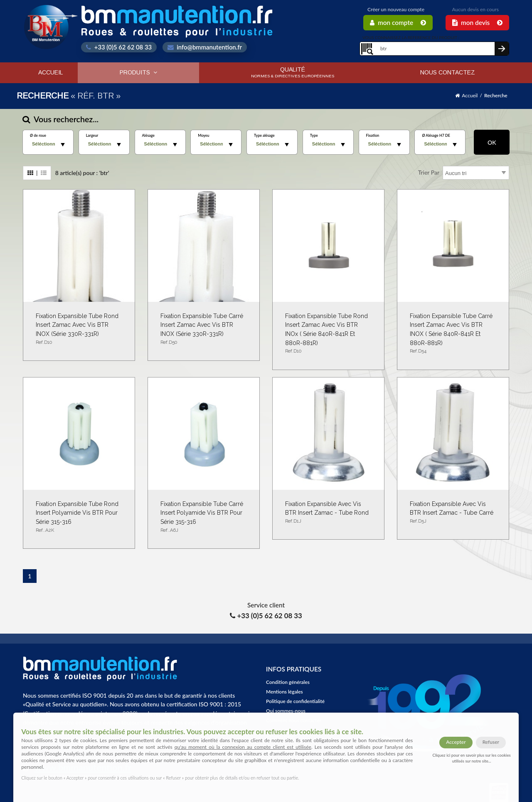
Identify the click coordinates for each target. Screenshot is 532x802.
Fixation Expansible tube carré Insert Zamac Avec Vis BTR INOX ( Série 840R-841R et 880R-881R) (453, 334)
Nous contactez (448, 72)
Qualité (293, 72)
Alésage (148, 136)
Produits (138, 72)
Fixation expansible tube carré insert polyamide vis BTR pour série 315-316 (204, 517)
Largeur (92, 136)
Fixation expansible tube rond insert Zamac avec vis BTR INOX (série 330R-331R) (79, 329)
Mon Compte (398, 22)
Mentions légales (284, 692)
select (63, 145)
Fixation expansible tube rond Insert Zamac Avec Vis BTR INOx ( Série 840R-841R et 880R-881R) (328, 334)
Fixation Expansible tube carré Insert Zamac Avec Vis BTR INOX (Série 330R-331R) (204, 329)
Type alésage (264, 136)
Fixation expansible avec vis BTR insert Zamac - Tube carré (453, 513)
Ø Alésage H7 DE (436, 136)
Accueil (50, 72)
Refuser (491, 742)
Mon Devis (477, 22)
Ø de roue (38, 136)
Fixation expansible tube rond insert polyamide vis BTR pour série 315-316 (79, 517)
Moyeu (203, 136)
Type (314, 136)
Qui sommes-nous (286, 711)
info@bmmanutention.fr (205, 47)
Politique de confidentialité (295, 701)
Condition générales (288, 682)
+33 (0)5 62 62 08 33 (119, 47)
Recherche (496, 95)
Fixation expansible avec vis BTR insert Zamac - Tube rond (328, 513)
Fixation (373, 136)
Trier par (429, 172)
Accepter (456, 742)
